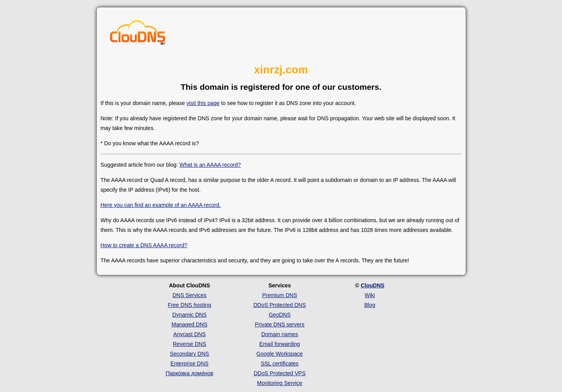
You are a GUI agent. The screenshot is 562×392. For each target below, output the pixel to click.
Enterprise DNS (189, 363)
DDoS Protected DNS (280, 305)
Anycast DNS (189, 334)
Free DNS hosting (189, 305)
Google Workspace (280, 354)
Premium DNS (280, 295)
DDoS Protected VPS (280, 373)
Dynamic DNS (190, 315)
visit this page (203, 103)
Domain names (279, 334)
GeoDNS (279, 315)
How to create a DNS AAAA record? (144, 245)
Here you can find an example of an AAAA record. (161, 205)
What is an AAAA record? (210, 165)
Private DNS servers (280, 324)
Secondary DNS (189, 354)
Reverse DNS (190, 344)
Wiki (370, 295)
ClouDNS (373, 285)
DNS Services (189, 295)
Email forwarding (279, 344)
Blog (370, 305)
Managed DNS (190, 324)
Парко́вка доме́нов (190, 373)
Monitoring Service (280, 383)
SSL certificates (280, 363)
